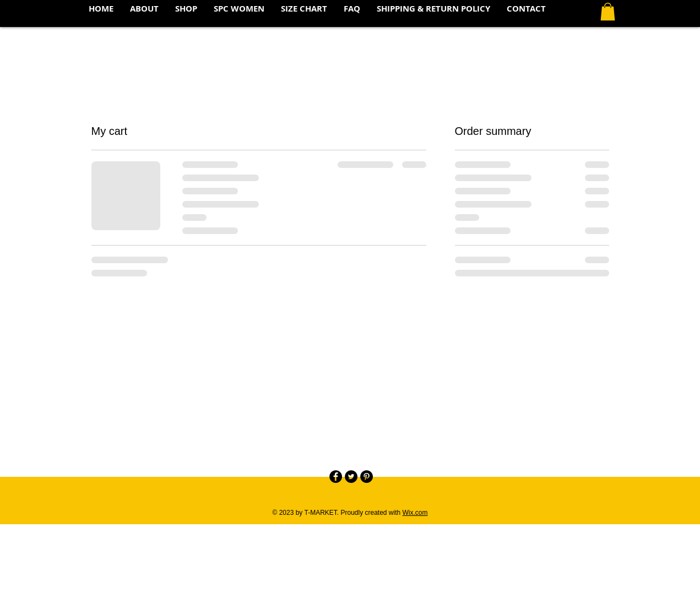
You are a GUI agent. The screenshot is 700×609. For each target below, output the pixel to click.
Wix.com (415, 513)
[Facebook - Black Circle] (336, 477)
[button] (608, 12)
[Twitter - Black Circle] (351, 477)
